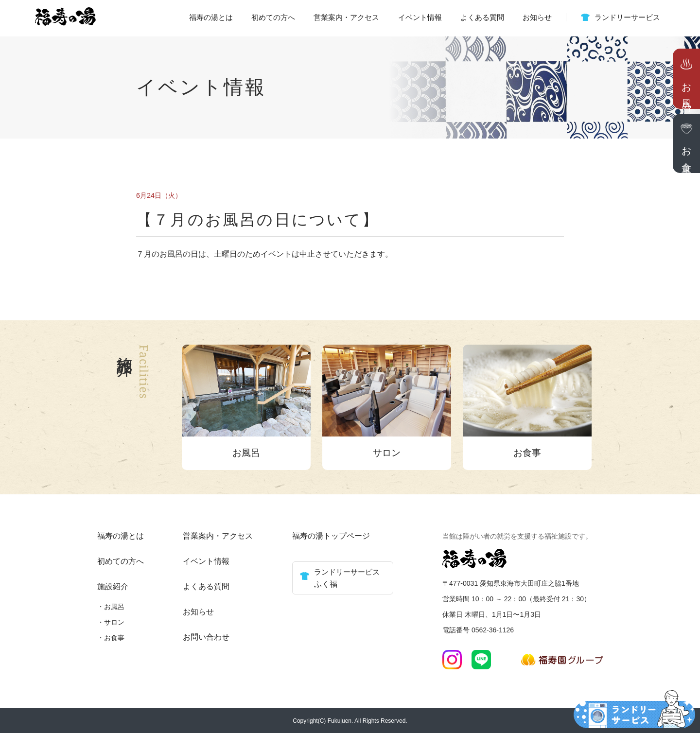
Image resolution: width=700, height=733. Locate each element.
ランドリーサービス (627, 17)
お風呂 (114, 607)
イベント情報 (420, 17)
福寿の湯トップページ (331, 536)
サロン (114, 622)
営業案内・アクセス (346, 17)
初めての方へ (273, 17)
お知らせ (537, 17)
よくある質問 (482, 17)
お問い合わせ (206, 637)
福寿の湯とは (211, 17)
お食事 (114, 638)
